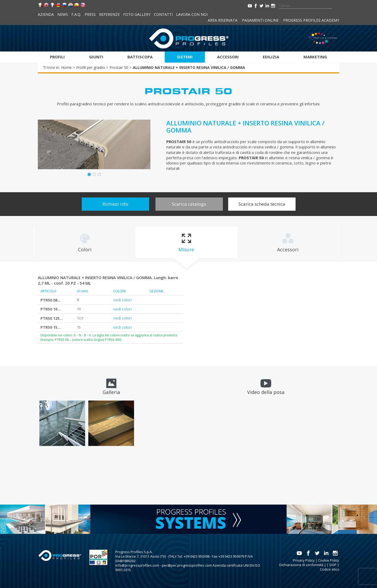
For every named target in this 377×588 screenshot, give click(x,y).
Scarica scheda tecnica (262, 204)
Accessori (228, 57)
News (63, 14)
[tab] (85, 242)
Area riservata (223, 20)
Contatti (163, 14)
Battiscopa (140, 57)
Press (90, 14)
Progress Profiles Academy (311, 20)
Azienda (46, 14)
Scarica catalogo (189, 204)
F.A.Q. (76, 14)
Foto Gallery (137, 14)
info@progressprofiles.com (137, 565)
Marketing (315, 57)
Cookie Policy (329, 560)
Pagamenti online (260, 20)
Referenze (109, 14)
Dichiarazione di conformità (301, 565)
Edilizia (271, 57)
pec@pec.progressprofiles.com (187, 565)
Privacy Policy (304, 560)
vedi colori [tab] (122, 300)
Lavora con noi (192, 14)
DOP (333, 565)
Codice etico (330, 569)
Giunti (96, 57)
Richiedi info (115, 204)
